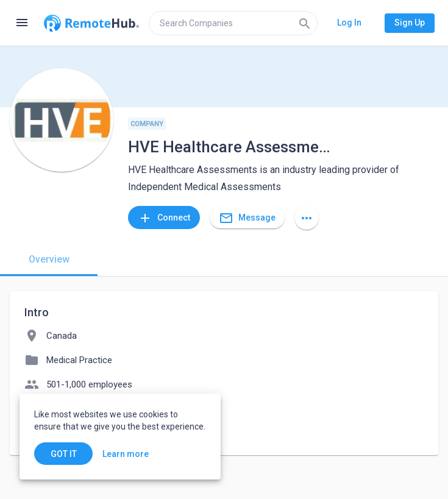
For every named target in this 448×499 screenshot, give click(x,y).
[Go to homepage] (91, 23)
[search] (233, 23)
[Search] (305, 23)
